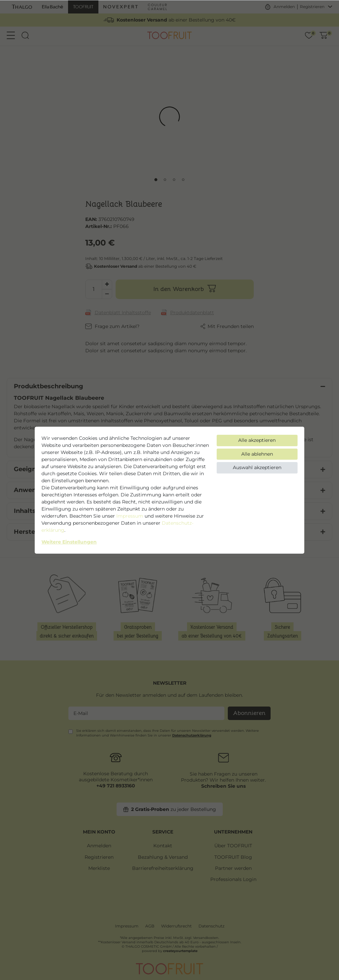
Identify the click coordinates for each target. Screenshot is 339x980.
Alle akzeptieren (257, 440)
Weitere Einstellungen (69, 542)
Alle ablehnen (257, 454)
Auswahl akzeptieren (257, 467)
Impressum (130, 516)
